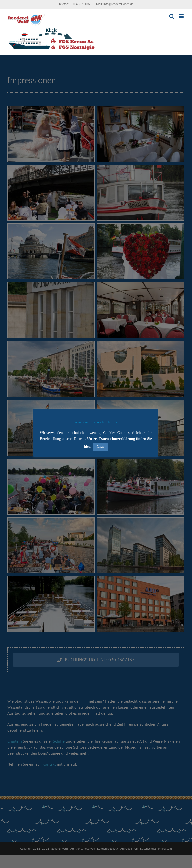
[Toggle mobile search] (172, 16)
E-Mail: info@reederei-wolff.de (114, 4)
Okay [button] (101, 446)
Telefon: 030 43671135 (74, 4)
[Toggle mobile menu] (182, 16)
